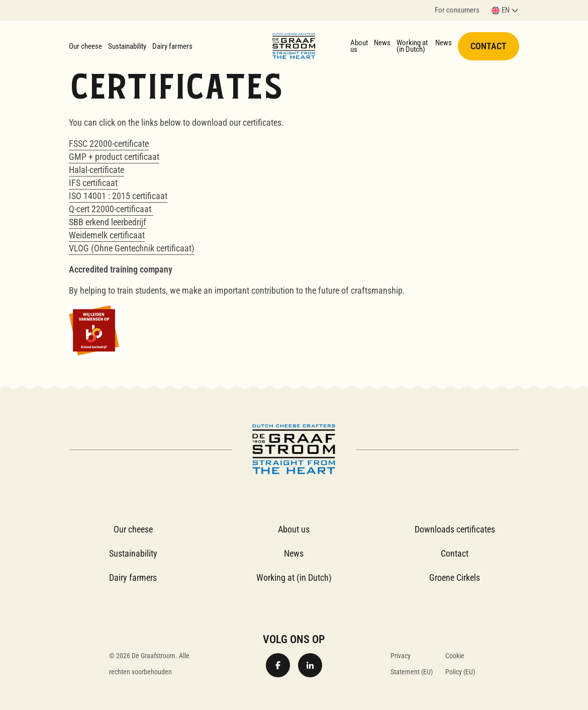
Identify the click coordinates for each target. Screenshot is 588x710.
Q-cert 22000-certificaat (111, 209)
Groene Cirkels (455, 578)
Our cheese (85, 46)
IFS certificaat (93, 183)
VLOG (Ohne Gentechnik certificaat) (132, 248)
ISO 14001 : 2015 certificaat (118, 196)
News (382, 43)
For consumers (457, 11)
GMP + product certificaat (114, 157)
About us (359, 46)
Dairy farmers (172, 46)
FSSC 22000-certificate (109, 144)
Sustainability (127, 46)
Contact (488, 46)
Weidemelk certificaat (107, 235)
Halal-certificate (96, 170)
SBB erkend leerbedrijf (108, 222)
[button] (505, 10)
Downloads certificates (455, 529)
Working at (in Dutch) (412, 46)
